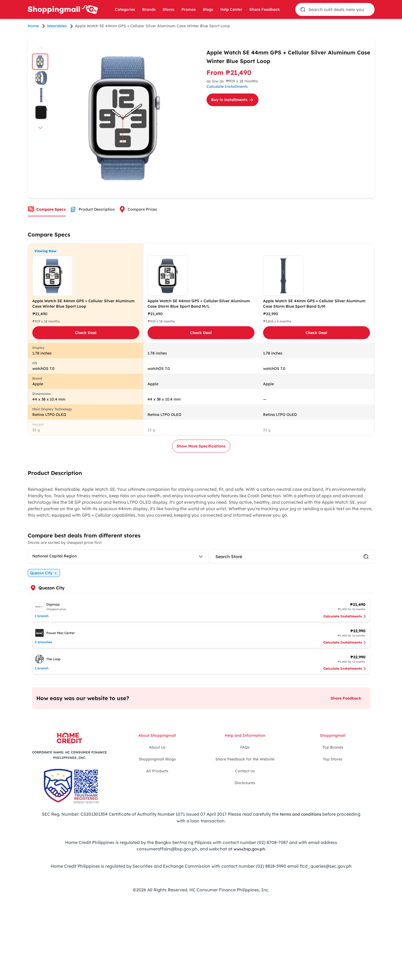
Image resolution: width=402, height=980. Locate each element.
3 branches (43, 642)
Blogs (208, 9)
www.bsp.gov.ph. (250, 849)
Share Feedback (265, 9)
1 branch (42, 616)
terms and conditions (301, 814)
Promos (189, 9)
